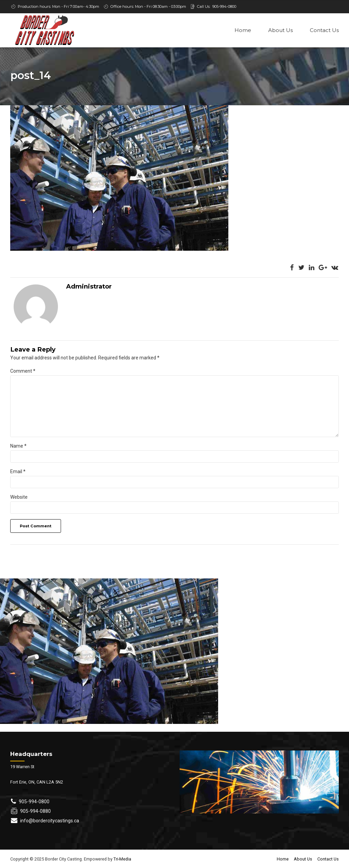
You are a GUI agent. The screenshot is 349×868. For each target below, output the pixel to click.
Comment (23, 372)
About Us (280, 30)
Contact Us (324, 30)
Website (19, 498)
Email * (18, 472)
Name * (18, 447)
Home (243, 30)
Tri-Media (122, 860)
